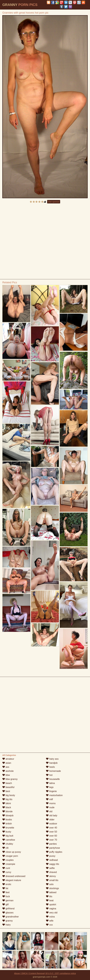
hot (49, 775)
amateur (8, 759)
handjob (52, 763)
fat (5, 888)
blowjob (8, 816)
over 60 (51, 836)
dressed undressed (14, 876)
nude (50, 807)
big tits (7, 799)
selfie (50, 868)
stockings (52, 888)
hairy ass (52, 759)
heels (50, 767)
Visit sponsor (54, 202)
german (8, 900)
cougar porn (10, 856)
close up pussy (12, 852)
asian (7, 763)
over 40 (51, 828)
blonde (7, 811)
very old (52, 913)
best (6, 791)
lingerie (51, 791)
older (50, 820)
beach (7, 783)
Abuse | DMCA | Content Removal (29, 973)
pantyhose (53, 848)
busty (7, 832)
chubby (8, 844)
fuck (6, 896)
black (7, 807)
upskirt (51, 905)
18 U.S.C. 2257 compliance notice (61, 973)
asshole (8, 771)
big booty (9, 795)
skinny (51, 876)
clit (5, 848)
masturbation (54, 795)
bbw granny (10, 779)
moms (51, 803)
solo (50, 884)
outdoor (52, 824)
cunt (6, 868)
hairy (6, 925)
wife (50, 921)
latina (50, 783)
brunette (8, 828)
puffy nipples (54, 852)
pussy (51, 856)
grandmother (11, 917)
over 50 (51, 832)
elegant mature (12, 880)
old (49, 811)
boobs (7, 820)
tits (49, 896)
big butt (8, 836)
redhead (52, 860)
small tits (52, 880)
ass (6, 767)
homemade (53, 771)
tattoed (51, 892)
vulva (50, 917)
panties (51, 844)
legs (50, 787)
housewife (53, 779)
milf (49, 799)
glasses (8, 913)
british (7, 824)
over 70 (51, 840)
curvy (7, 872)
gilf (5, 905)
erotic (7, 884)
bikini (7, 803)
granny (7, 921)
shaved (51, 872)
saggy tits (52, 864)
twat (50, 900)
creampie (9, 864)
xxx (49, 925)
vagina (51, 909)
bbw (6, 775)
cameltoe (9, 840)
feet (6, 892)
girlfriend (8, 909)
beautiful (8, 787)
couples (8, 860)
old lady (52, 816)
